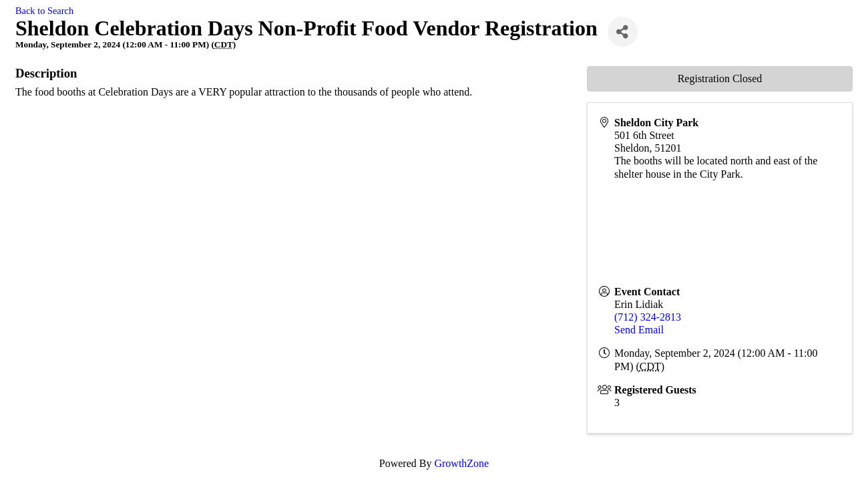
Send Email (639, 330)
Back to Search (44, 11)
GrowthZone (461, 463)
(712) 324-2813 (648, 317)
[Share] (623, 32)
